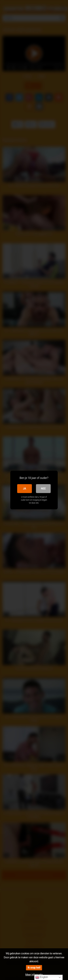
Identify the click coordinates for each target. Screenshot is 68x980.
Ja (25, 489)
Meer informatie (34, 975)
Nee (43, 489)
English (42, 977)
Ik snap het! (34, 968)
